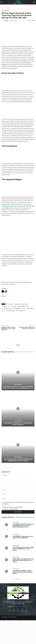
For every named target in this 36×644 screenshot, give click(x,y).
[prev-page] (3, 466)
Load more (18, 579)
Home (3, 8)
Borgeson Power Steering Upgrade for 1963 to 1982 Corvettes (8, 328)
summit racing (30, 308)
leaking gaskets (17, 308)
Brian (7, 21)
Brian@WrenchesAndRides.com (21, 606)
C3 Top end (5, 306)
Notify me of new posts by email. (11, 509)
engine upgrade (21, 306)
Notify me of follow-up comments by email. (13, 507)
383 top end (17, 304)
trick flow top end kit (20, 311)
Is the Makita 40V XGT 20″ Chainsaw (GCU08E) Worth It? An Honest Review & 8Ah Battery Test (18, 387)
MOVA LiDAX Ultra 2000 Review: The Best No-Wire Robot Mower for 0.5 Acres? (23, 560)
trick (3, 311)
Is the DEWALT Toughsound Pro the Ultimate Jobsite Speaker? (18, 424)
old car (24, 308)
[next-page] (5, 466)
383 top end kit (25, 304)
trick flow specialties (10, 311)
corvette (14, 306)
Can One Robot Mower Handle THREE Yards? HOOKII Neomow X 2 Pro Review (18, 460)
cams (10, 306)
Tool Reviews (8, 8)
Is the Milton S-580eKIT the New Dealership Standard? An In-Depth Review (23, 572)
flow (27, 306)
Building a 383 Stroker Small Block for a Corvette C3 (27, 328)
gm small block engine (7, 308)
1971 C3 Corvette (10, 304)
